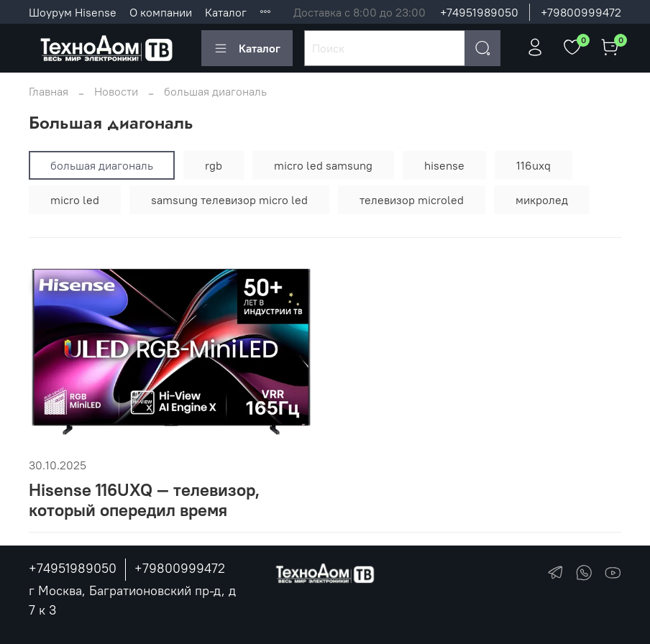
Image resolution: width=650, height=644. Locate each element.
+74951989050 (479, 12)
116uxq (534, 165)
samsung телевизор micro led (229, 200)
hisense (444, 165)
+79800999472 (581, 12)
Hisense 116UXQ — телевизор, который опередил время (144, 500)
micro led (75, 200)
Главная (49, 91)
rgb (214, 165)
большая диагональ (102, 165)
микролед (542, 200)
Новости (116, 91)
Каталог (226, 12)
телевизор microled (412, 200)
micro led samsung (323, 165)
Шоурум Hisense (73, 12)
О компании (161, 12)
